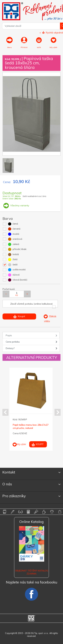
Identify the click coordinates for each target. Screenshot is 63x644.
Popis (9, 335)
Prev (5, 412)
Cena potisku (13, 342)
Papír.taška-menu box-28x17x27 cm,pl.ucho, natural (31, 426)
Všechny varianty (16, 205)
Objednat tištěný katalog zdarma (32, 572)
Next (58, 412)
